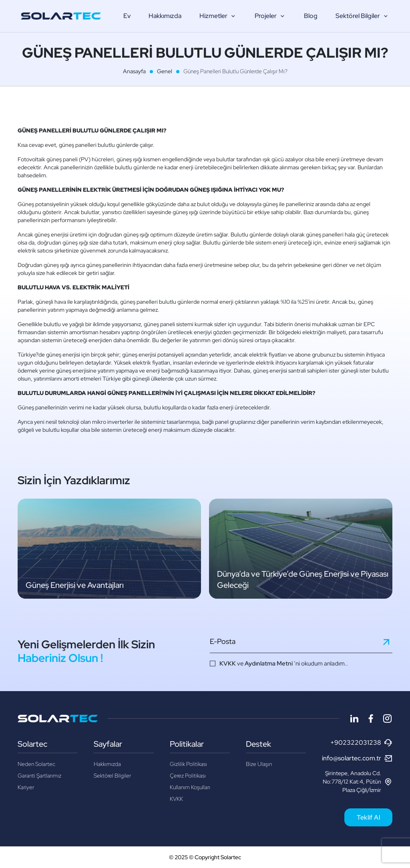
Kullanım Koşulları (190, 787)
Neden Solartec (36, 764)
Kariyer (26, 787)
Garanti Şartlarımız (39, 776)
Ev (127, 16)
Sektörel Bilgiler (362, 16)
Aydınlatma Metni (269, 664)
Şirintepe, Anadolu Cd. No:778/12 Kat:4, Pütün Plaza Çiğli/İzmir (358, 782)
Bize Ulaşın (259, 764)
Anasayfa (134, 71)
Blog (311, 16)
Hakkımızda (165, 16)
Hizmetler (218, 16)
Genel (165, 71)
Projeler (270, 16)
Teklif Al (368, 817)
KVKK (228, 664)
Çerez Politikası (188, 776)
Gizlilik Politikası (188, 764)
